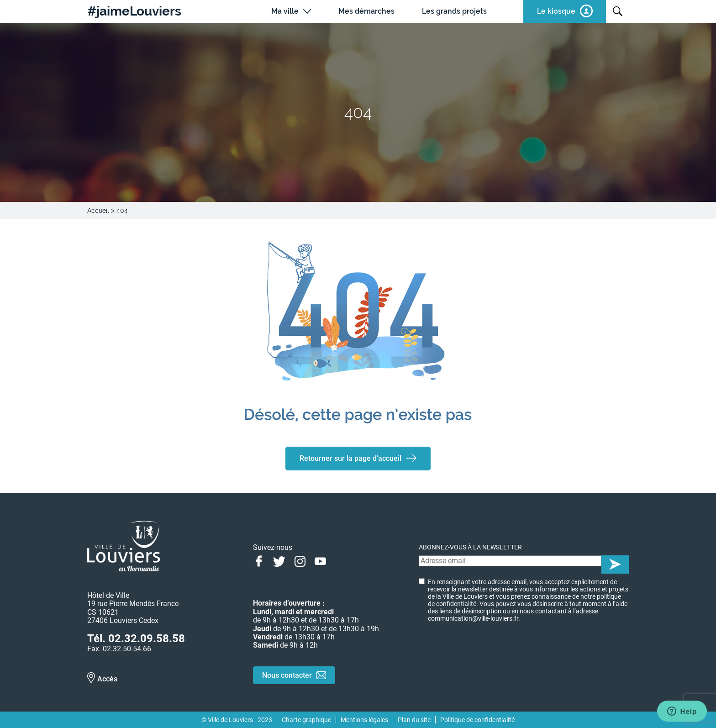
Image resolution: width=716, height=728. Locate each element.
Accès (107, 679)
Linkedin (341, 560)
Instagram (300, 560)
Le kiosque (556, 11)
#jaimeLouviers (134, 11)
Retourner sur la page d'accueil (350, 458)
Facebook (259, 560)
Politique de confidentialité (477, 720)
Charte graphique (306, 720)
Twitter (279, 560)
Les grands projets (454, 11)
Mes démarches (366, 11)
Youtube (320, 560)
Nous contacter (287, 675)
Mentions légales (364, 720)
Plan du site (414, 720)
